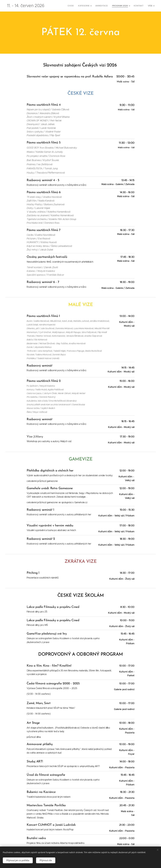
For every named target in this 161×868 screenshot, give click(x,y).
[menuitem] (73, 6)
